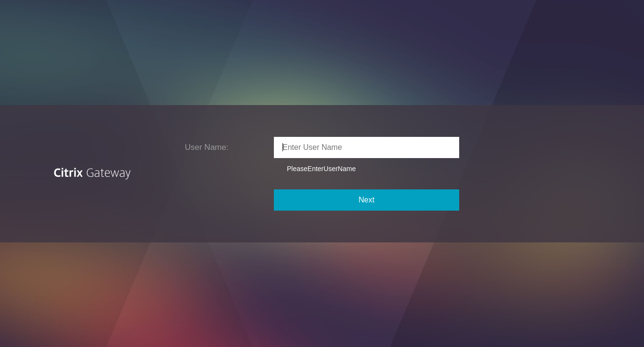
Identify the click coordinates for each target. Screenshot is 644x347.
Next (367, 200)
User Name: (207, 147)
